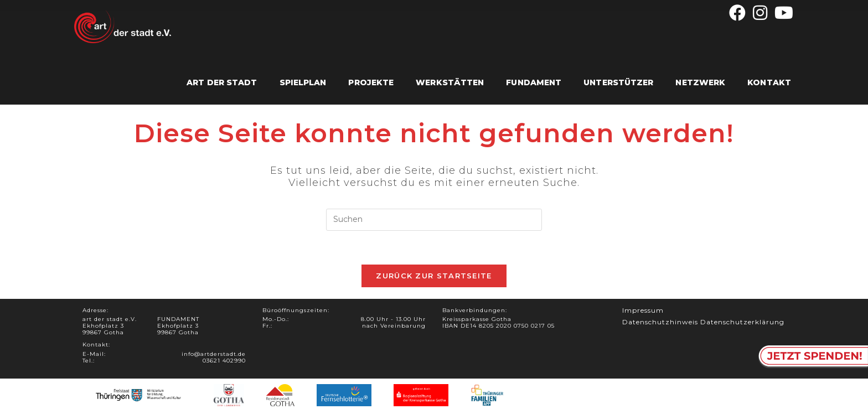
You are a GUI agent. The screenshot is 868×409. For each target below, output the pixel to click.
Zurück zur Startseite (434, 276)
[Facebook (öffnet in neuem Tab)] (738, 13)
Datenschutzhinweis (660, 322)
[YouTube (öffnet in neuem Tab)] (782, 13)
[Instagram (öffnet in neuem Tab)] (760, 13)
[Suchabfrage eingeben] (434, 220)
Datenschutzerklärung (742, 322)
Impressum (643, 310)
